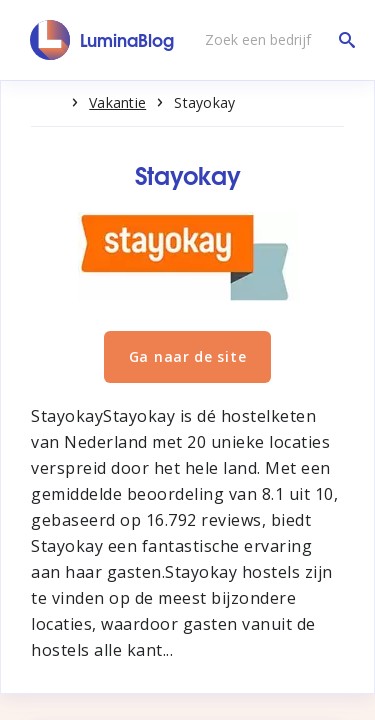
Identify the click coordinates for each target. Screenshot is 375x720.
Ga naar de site (188, 356)
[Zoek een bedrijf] (275, 40)
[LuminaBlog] (102, 40)
